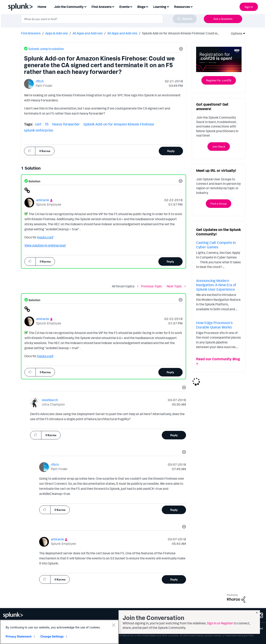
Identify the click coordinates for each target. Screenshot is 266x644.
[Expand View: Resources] (191, 6)
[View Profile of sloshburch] (50, 400)
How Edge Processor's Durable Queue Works (214, 325)
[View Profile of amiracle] (43, 200)
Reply (171, 151)
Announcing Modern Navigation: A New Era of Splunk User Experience (216, 285)
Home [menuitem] (42, 7)
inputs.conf (45, 237)
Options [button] (235, 33)
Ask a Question (223, 19)
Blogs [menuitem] (141, 7)
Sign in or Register (220, 623)
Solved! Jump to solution (46, 49)
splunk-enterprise (39, 130)
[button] (180, 49)
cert (38, 124)
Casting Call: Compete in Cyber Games (216, 245)
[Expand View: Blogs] (147, 6)
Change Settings (52, 636)
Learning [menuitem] (160, 7)
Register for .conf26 (219, 80)
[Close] (114, 625)
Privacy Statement (19, 636)
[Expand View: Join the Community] (85, 6)
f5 (47, 124)
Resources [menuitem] (182, 7)
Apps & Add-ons (57, 33)
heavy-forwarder (66, 124)
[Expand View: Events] (131, 6)
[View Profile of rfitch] (40, 81)
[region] (59, 632)
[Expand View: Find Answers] (113, 6)
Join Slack (219, 146)
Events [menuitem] (124, 7)
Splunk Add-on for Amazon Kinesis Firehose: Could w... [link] (180, 33)
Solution (34, 181)
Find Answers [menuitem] (101, 7)
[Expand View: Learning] (168, 6)
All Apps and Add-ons (88, 33)
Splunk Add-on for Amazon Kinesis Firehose (119, 124)
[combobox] (109, 19)
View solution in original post (45, 245)
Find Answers (31, 33)
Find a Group (219, 204)
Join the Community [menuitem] (69, 7)
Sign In (249, 7)
